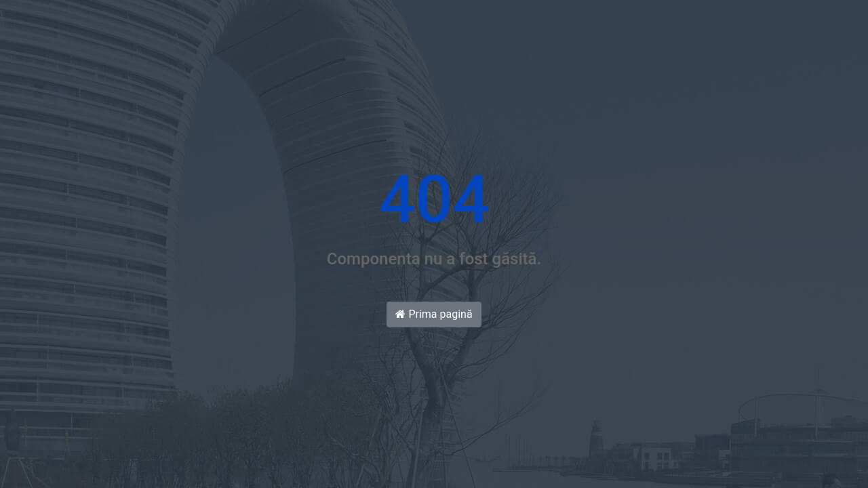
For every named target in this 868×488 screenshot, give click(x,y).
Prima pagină (434, 314)
